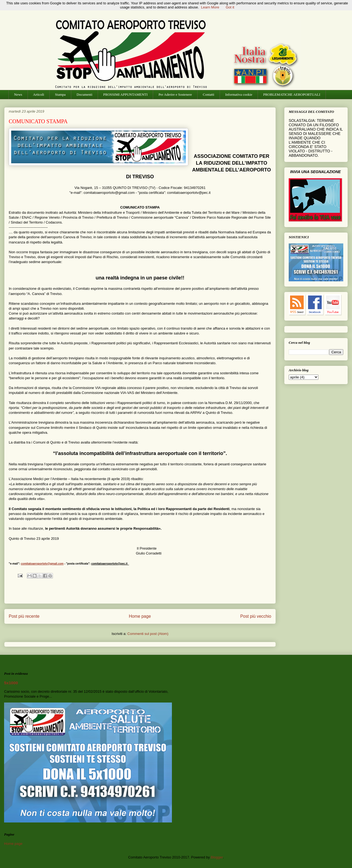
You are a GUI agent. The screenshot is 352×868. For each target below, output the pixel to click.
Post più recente (24, 616)
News (18, 94)
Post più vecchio (256, 616)
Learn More (210, 7)
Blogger (217, 857)
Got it (230, 7)
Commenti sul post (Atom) (148, 634)
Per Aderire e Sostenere (175, 94)
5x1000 (11, 683)
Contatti (208, 94)
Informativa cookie (239, 94)
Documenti (85, 94)
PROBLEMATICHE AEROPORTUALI (292, 94)
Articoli (38, 94)
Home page (140, 616)
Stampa (60, 94)
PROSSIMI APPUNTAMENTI (125, 94)
